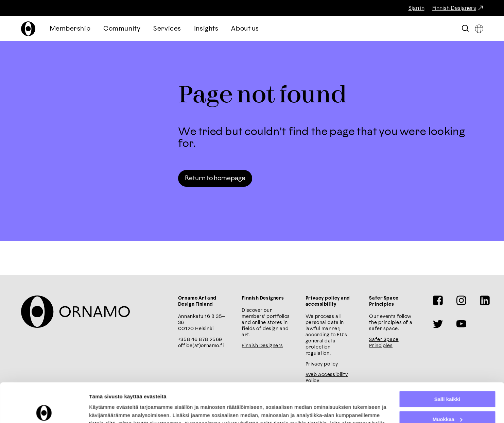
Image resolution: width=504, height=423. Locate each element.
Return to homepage (215, 178)
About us (245, 29)
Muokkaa (448, 378)
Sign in (416, 8)
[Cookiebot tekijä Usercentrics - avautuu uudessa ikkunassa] (44, 410)
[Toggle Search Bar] (465, 29)
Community (122, 29)
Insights (206, 29)
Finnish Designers (454, 8)
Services (167, 29)
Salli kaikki (447, 359)
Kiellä (447, 398)
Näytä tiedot (104, 410)
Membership (70, 29)
